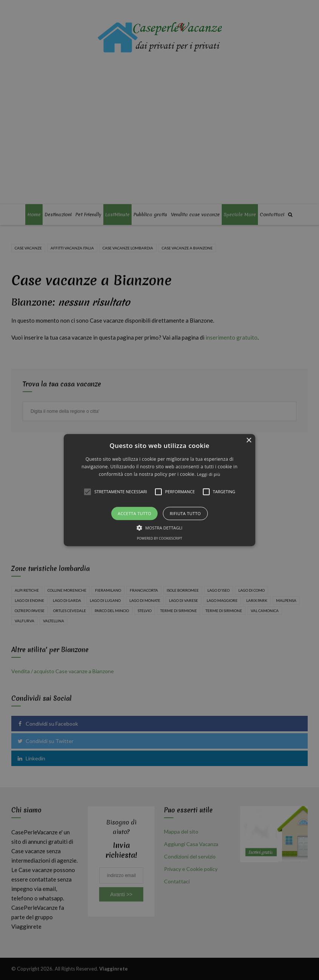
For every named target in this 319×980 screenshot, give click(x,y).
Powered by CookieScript (159, 538)
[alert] (159, 490)
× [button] (249, 441)
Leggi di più (209, 475)
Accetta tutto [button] (134, 513)
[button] (159, 490)
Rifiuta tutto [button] (185, 513)
